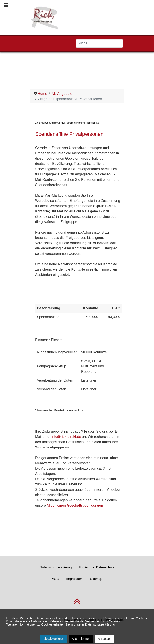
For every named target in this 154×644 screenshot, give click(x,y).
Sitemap (96, 579)
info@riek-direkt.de (66, 437)
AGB (55, 579)
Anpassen (105, 639)
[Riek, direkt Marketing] (45, 17)
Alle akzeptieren (54, 639)
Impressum (74, 579)
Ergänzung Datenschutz (97, 567)
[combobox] (99, 43)
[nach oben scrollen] (77, 604)
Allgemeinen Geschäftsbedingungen (75, 505)
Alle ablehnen (81, 639)
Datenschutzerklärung (56, 567)
